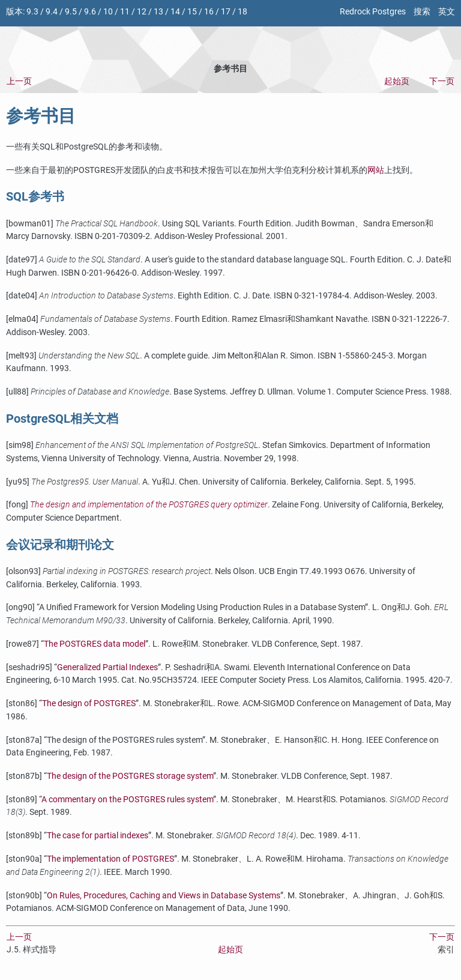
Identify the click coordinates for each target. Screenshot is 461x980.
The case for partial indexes (98, 836)
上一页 (19, 81)
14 (175, 12)
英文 (447, 12)
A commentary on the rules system (127, 800)
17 (226, 12)
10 (108, 12)
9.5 (71, 12)
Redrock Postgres (373, 12)
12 (142, 12)
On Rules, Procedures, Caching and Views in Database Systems (164, 896)
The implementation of (110, 859)
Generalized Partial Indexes (107, 667)
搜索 (422, 12)
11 (125, 12)
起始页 (397, 81)
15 (192, 12)
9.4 (52, 12)
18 (243, 12)
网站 (376, 170)
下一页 (442, 81)
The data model (95, 644)
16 (209, 12)
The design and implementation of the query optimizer (149, 505)
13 (158, 12)
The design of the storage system (130, 776)
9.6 (90, 12)
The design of (89, 703)
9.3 (32, 12)
